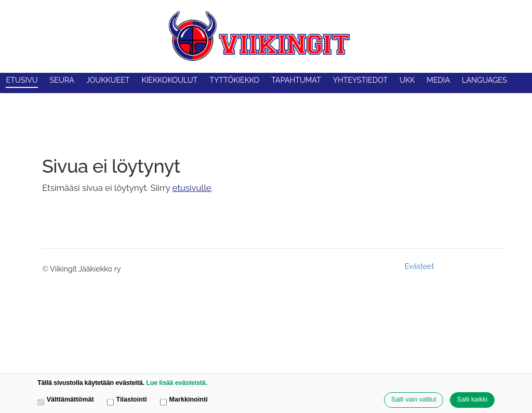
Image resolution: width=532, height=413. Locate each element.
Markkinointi (184, 400)
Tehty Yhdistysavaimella (473, 266)
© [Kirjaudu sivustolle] (46, 269)
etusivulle (192, 188)
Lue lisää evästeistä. (177, 383)
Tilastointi (127, 400)
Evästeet (420, 266)
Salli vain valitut (414, 399)
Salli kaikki (473, 399)
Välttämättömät (66, 400)
